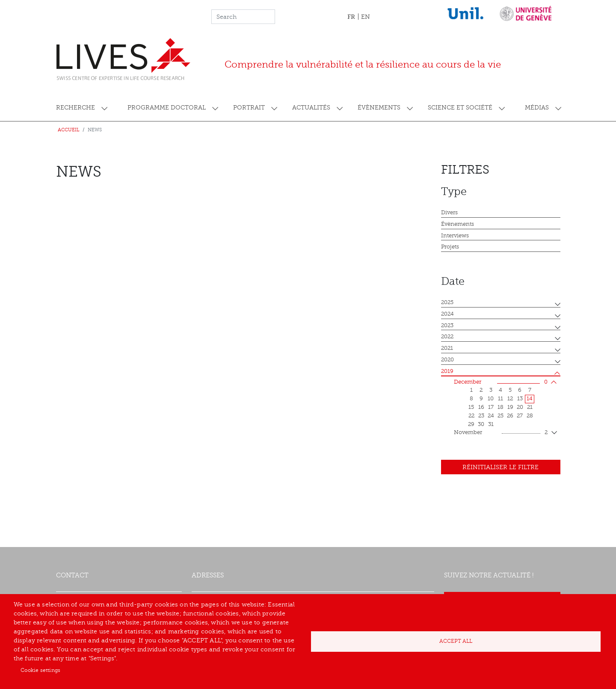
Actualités (311, 108)
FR (351, 17)
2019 (447, 371)
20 (520, 407)
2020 (447, 360)
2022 (447, 337)
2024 (447, 314)
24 (491, 416)
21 (530, 407)
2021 (447, 348)
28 (530, 416)
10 (491, 399)
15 (471, 407)
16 (481, 407)
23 (481, 416)
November (501, 433)
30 (481, 424)
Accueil (69, 130)
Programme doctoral (167, 108)
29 (471, 424)
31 (491, 424)
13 (520, 399)
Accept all (456, 641)
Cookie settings (40, 670)
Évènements (379, 108)
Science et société (460, 108)
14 (530, 399)
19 (510, 407)
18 (500, 407)
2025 (447, 302)
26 (510, 416)
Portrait (249, 108)
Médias (537, 108)
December (501, 382)
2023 (447, 325)
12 (510, 399)
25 (500, 416)
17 (491, 407)
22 (471, 416)
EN (366, 17)
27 (520, 416)
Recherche (76, 108)
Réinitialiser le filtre (500, 467)
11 (500, 399)
